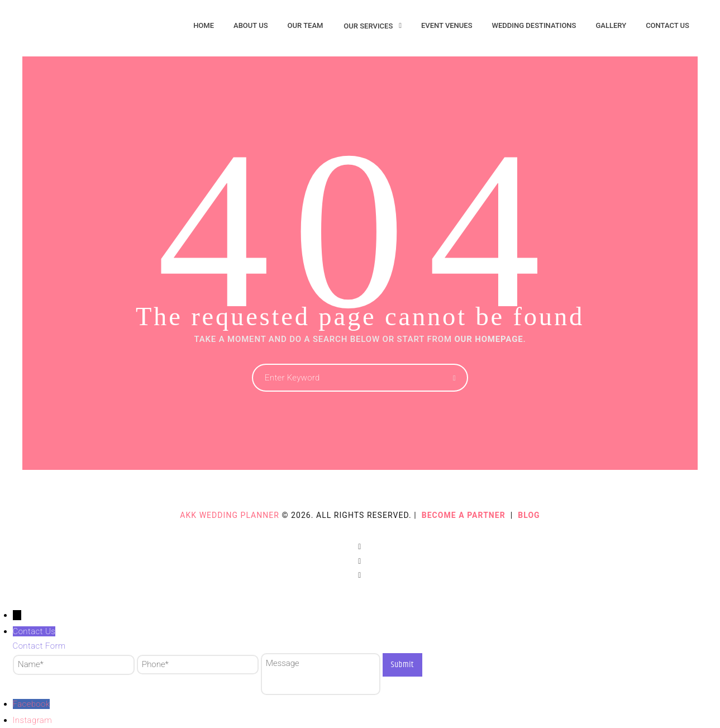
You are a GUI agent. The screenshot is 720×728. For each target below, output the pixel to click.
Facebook (32, 704)
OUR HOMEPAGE (488, 339)
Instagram (33, 720)
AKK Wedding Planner (230, 515)
